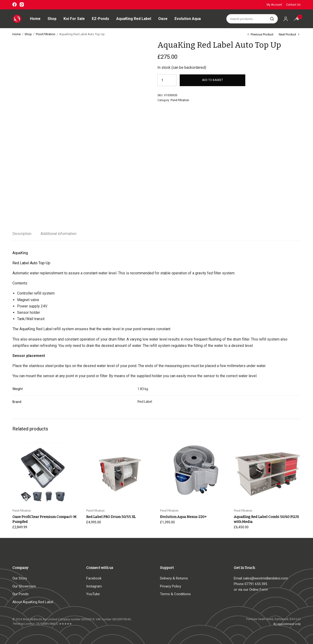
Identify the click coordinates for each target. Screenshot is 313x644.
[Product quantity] (164, 80)
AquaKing (20, 253)
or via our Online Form (251, 590)
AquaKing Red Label (134, 19)
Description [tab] (22, 234)
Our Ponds (20, 594)
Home (35, 19)
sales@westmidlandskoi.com (265, 578)
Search (272, 19)
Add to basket (212, 80)
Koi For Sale (74, 19)
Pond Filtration (46, 34)
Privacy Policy (171, 586)
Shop (52, 19)
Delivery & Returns (174, 578)
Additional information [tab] (58, 234)
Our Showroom (24, 586)
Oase (163, 19)
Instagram (94, 586)
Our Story (20, 578)
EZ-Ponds (101, 19)
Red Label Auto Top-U (30, 263)
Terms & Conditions (175, 594)
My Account (274, 5)
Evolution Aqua (188, 19)
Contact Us (293, 5)
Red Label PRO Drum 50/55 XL (111, 517)
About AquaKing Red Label (33, 602)
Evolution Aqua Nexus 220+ (183, 517)
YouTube (93, 594)
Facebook (94, 578)
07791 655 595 (256, 584)
